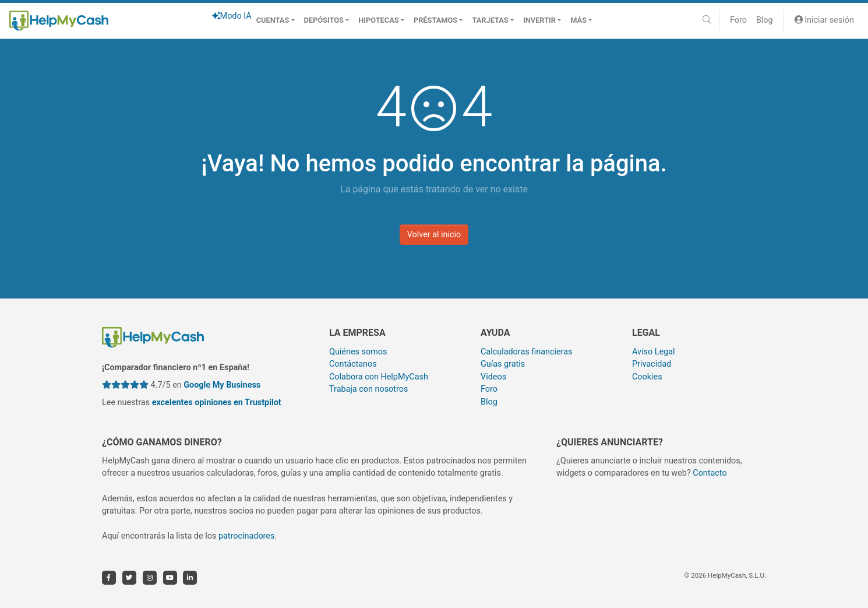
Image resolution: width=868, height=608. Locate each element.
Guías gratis (503, 364)
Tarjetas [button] (490, 20)
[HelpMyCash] (59, 20)
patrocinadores (247, 536)
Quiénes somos (358, 352)
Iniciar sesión (824, 20)
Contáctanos (353, 364)
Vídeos (493, 377)
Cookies (647, 377)
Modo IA (232, 16)
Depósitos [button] (324, 20)
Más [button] (578, 20)
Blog (765, 20)
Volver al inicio (434, 235)
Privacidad (652, 364)
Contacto (710, 473)
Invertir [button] (539, 20)
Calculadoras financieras (526, 352)
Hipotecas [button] (378, 20)
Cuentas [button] (273, 20)
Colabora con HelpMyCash (379, 377)
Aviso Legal (654, 352)
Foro (738, 20)
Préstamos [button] (435, 20)
